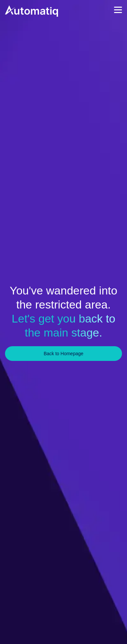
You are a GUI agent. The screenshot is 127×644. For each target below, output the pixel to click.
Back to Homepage (63, 354)
